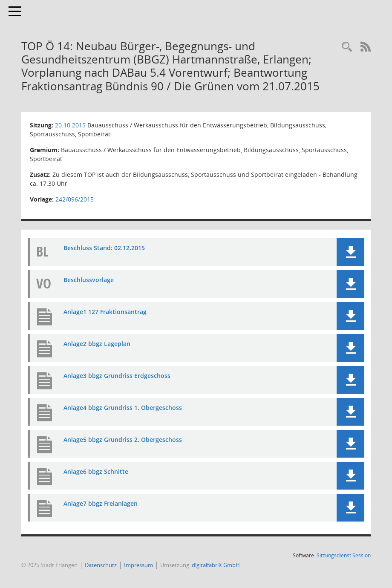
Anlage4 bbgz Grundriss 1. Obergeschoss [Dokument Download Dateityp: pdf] (123, 408)
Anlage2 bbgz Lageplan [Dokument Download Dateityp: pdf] (97, 344)
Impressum (138, 565)
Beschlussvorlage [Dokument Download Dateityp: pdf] (89, 280)
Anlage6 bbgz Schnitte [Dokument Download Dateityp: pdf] (96, 471)
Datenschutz (101, 565)
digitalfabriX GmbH (216, 565)
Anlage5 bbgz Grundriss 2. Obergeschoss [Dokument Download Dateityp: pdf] (123, 440)
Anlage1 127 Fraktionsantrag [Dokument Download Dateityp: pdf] (105, 312)
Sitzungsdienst (344, 555)
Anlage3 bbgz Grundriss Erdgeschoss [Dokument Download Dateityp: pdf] (117, 376)
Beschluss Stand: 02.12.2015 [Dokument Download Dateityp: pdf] (104, 248)
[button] (350, 252)
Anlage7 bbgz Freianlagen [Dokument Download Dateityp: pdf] (101, 503)
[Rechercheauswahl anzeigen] (347, 47)
